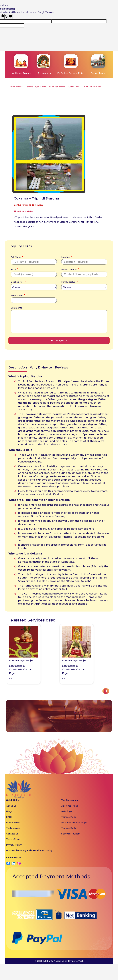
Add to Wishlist (23, 211)
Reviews (62, 367)
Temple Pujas (32, 87)
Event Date (18, 295)
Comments (16, 308)
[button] (106, 691)
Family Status (69, 282)
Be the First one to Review (28, 205)
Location (66, 257)
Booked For (18, 282)
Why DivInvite (41, 367)
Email (14, 269)
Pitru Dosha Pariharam (54, 87)
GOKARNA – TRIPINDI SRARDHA (85, 87)
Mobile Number (70, 269)
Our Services (16, 87)
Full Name (17, 257)
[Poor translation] (8, 17)
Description (18, 367)
